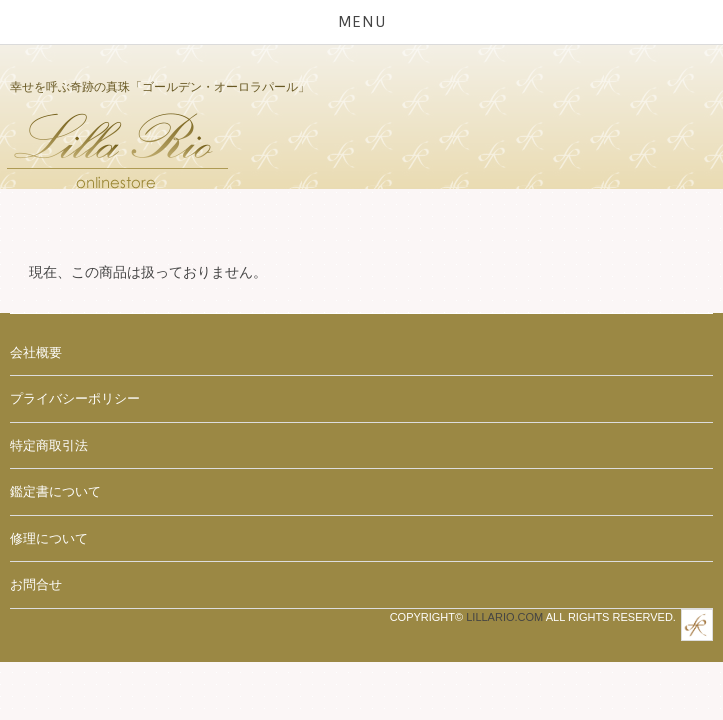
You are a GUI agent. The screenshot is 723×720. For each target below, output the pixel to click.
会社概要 (36, 352)
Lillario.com (504, 617)
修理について (49, 538)
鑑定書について (55, 491)
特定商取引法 (49, 445)
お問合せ (36, 584)
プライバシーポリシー (75, 398)
